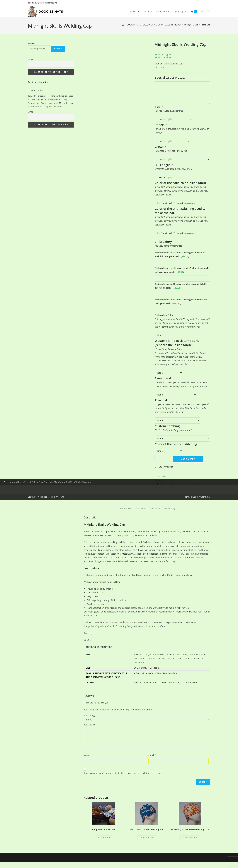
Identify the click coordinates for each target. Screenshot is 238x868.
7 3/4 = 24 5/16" (185, 658)
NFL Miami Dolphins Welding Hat (147, 829)
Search (31, 44)
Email (152, 755)
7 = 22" (168, 655)
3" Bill (144, 668)
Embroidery (91, 568)
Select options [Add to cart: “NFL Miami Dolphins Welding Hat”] (147, 838)
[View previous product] (203, 44)
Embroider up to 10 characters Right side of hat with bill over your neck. (180, 254)
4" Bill (150, 668)
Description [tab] (125, 509)
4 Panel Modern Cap (144, 673)
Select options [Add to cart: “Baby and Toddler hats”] (104, 838)
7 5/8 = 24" (171, 658)
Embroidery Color (164, 315)
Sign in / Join (180, 12)
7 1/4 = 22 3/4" (195, 655)
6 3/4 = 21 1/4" (141, 655)
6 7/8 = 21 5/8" (157, 655)
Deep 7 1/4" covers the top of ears (151, 682)
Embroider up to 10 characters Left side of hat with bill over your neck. (182, 270)
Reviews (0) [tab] (169, 509)
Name (88, 755)
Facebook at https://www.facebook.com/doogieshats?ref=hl (139, 554)
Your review (90, 725)
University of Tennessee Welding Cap (190, 829)
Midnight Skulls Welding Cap (197, 25)
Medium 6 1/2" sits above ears (184, 682)
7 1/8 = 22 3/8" (180, 655)
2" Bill (137, 668)
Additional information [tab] (148, 509)
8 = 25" (143, 662)
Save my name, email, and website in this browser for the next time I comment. (123, 773)
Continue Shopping (38, 82)
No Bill (157, 668)
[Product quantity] (163, 459)
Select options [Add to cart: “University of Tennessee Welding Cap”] (190, 838)
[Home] (123, 25)
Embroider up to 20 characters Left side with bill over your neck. (180, 286)
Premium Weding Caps (175, 480)
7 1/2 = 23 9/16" (157, 658)
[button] (164, 467)
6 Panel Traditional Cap (167, 673)
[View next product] (208, 44)
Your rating (90, 716)
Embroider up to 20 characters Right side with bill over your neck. (181, 301)
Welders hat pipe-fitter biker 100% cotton (179, 484)
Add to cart (188, 459)
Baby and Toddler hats (104, 829)
